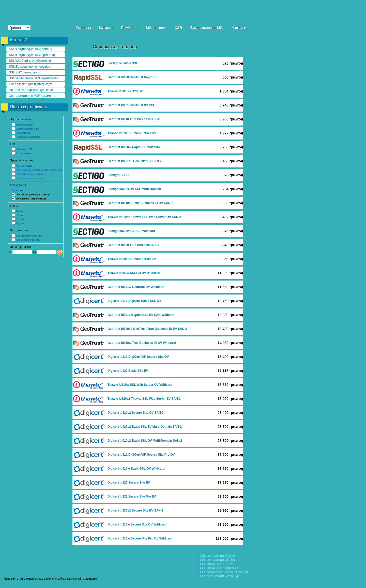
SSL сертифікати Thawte (218, 564)
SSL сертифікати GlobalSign (220, 576)
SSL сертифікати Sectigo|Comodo (224, 572)
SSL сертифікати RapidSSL (219, 568)
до (34, 252)
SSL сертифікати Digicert (218, 556)
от (10, 252)
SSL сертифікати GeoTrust (219, 560)
